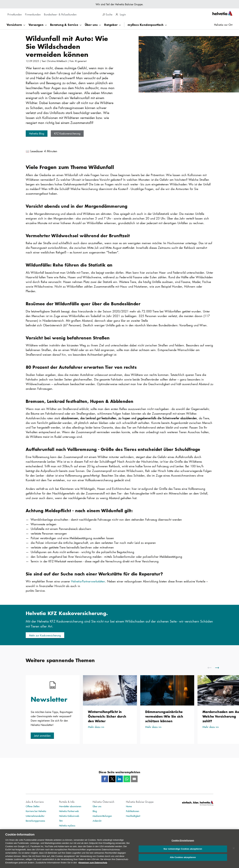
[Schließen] (234, 851)
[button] (37, 134)
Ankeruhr (97, 821)
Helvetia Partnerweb (69, 811)
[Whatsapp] (127, 779)
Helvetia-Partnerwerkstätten (88, 581)
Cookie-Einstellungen (183, 843)
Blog (95, 811)
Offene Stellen (33, 806)
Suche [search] (107, 14)
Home (129, 806)
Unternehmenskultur (35, 816)
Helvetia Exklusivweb (69, 816)
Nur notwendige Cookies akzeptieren (183, 851)
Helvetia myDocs (67, 825)
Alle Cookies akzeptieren (183, 860)
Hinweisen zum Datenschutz (93, 865)
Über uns (97, 806)
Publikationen (133, 811)
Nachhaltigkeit (133, 816)
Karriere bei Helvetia (36, 811)
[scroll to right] (219, 668)
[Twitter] (112, 779)
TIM (61, 821)
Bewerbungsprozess (35, 821)
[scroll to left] (212, 668)
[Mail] (134, 779)
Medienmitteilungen (102, 816)
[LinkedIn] (119, 779)
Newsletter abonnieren (70, 806)
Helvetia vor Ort (223, 25)
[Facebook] (105, 779)
